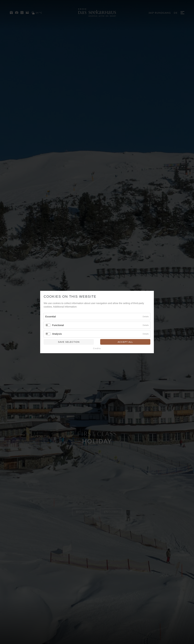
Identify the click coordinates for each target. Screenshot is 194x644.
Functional (58, 325)
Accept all (125, 342)
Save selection (69, 342)
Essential (51, 317)
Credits (97, 348)
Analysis (57, 334)
